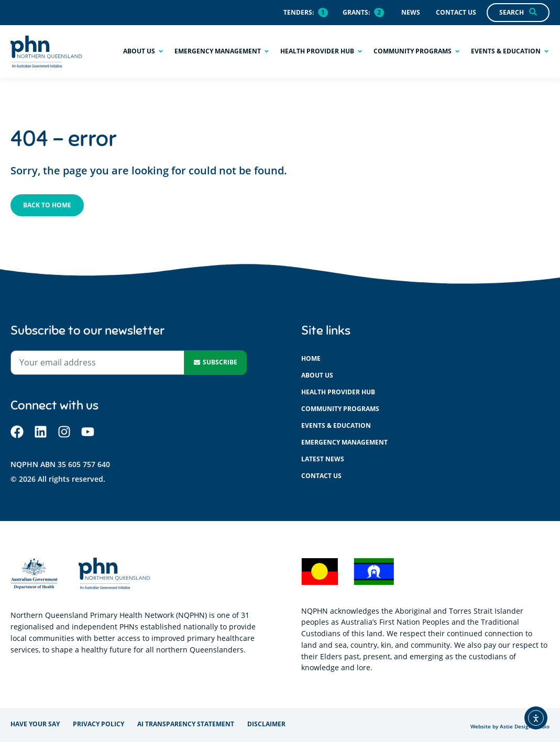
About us (317, 375)
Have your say (35, 724)
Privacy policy (98, 724)
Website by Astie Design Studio (510, 727)
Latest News (323, 459)
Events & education (336, 425)
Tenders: (299, 12)
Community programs (340, 409)
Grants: (356, 12)
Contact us (321, 476)
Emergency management (344, 442)
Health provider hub (338, 392)
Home (311, 358)
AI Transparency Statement (186, 724)
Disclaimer (266, 724)
